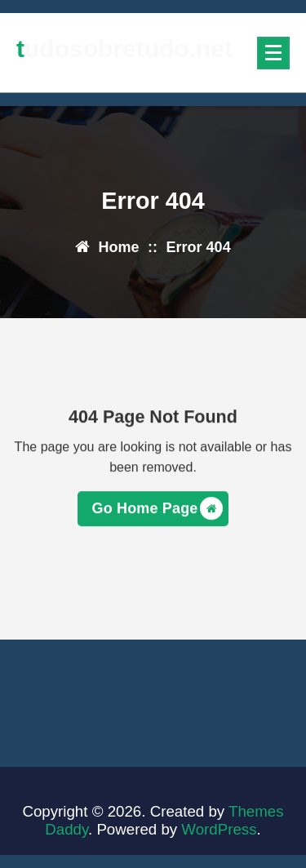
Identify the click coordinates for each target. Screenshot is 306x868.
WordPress (219, 829)
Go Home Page (158, 511)
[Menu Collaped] (273, 53)
